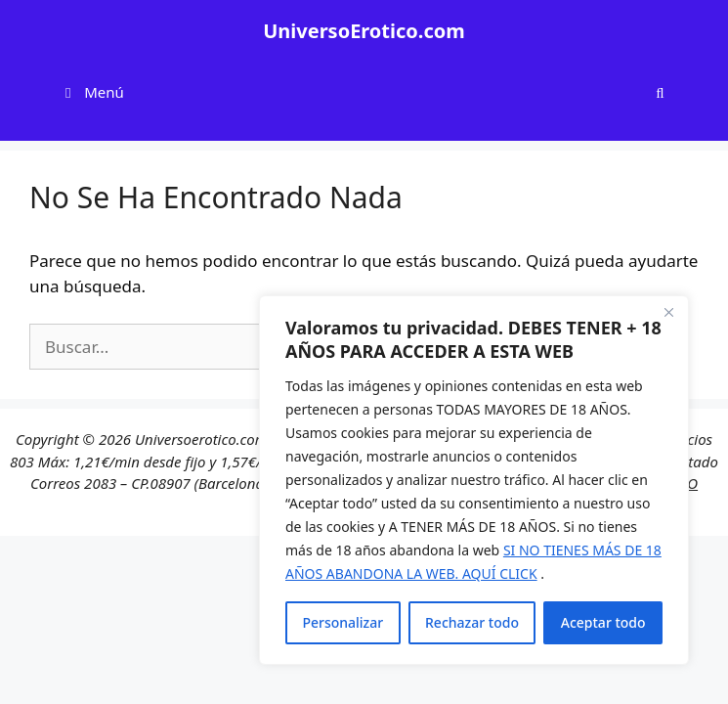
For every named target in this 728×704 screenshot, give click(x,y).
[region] (474, 480)
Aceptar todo (603, 622)
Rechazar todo (472, 622)
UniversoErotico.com (364, 31)
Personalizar (343, 622)
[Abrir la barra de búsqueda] (660, 92)
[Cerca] (668, 312)
